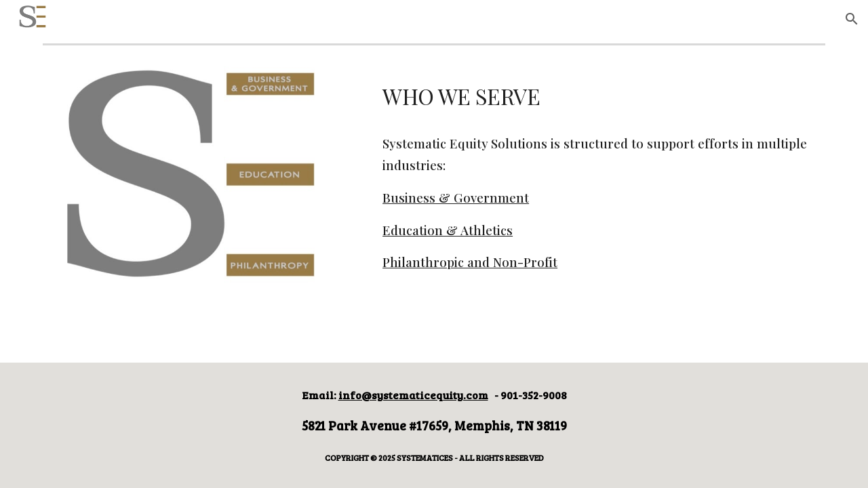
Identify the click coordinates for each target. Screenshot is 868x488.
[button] (852, 19)
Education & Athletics (448, 230)
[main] (601, 95)
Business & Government (456, 198)
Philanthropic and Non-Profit (470, 262)
